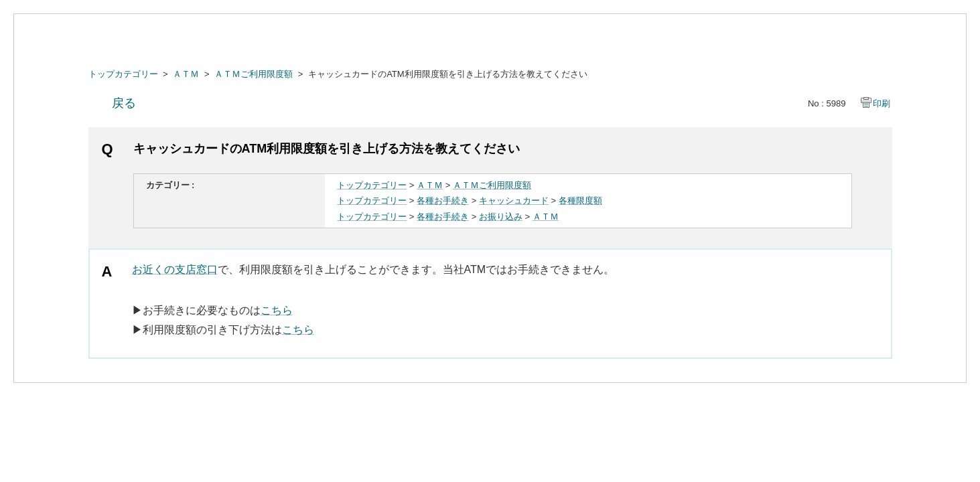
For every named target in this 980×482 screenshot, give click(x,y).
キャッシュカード (514, 200)
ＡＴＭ (186, 74)
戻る (124, 103)
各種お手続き (443, 200)
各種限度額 (580, 200)
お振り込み (501, 217)
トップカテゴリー (123, 74)
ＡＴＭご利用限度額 (254, 74)
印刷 (882, 103)
